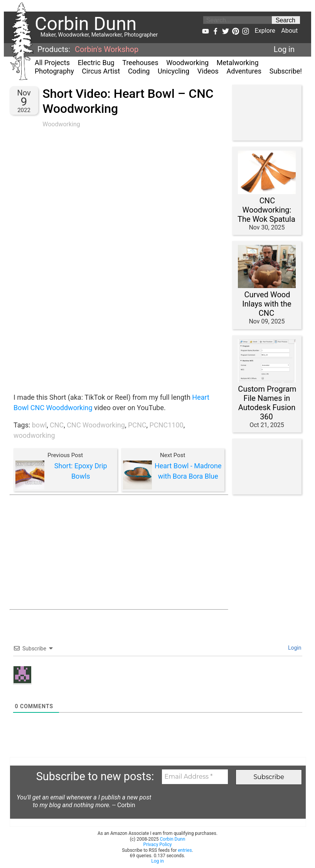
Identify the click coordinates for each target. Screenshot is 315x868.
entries (185, 850)
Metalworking (238, 63)
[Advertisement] (119, 552)
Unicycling (174, 71)
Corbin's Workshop (107, 49)
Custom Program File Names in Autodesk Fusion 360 (267, 403)
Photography (54, 71)
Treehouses (140, 63)
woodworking (34, 435)
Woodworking (187, 63)
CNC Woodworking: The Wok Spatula (266, 210)
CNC (57, 425)
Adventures (244, 71)
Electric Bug (96, 63)
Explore (265, 31)
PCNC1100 (167, 425)
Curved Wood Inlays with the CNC (267, 304)
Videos (208, 71)
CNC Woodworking (96, 425)
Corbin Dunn (173, 839)
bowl (39, 425)
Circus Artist (101, 71)
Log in (284, 49)
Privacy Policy (158, 845)
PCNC (137, 425)
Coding (139, 71)
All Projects (52, 63)
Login (294, 648)
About (289, 31)
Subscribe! (286, 71)
